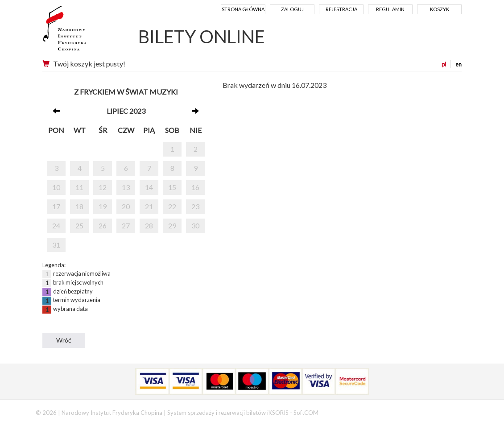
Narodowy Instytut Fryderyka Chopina (81, 31)
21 (149, 206)
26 (103, 225)
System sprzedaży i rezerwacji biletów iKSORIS (228, 413)
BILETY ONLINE (202, 37)
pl (444, 64)
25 (79, 225)
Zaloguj (292, 9)
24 (56, 225)
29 (172, 225)
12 (103, 187)
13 (126, 187)
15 (172, 187)
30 (195, 225)
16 (195, 187)
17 (56, 206)
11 (79, 187)
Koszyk (440, 9)
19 (103, 206)
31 (56, 245)
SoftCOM (306, 413)
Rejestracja (341, 9)
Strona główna (243, 9)
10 (56, 187)
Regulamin (390, 9)
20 (126, 206)
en (459, 64)
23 (195, 206)
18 (79, 206)
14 (149, 187)
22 (172, 206)
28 (149, 225)
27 (126, 225)
